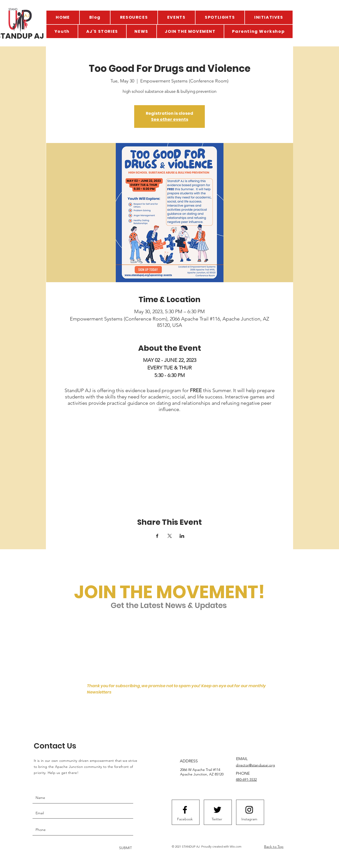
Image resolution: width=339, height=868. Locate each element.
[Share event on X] (170, 536)
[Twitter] (217, 819)
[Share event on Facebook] (157, 536)
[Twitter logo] (217, 810)
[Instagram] (249, 819)
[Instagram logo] (249, 810)
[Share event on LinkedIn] (182, 536)
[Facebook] (185, 819)
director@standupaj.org (255, 765)
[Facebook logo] (185, 810)
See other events (170, 119)
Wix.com (236, 846)
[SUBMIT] (125, 848)
